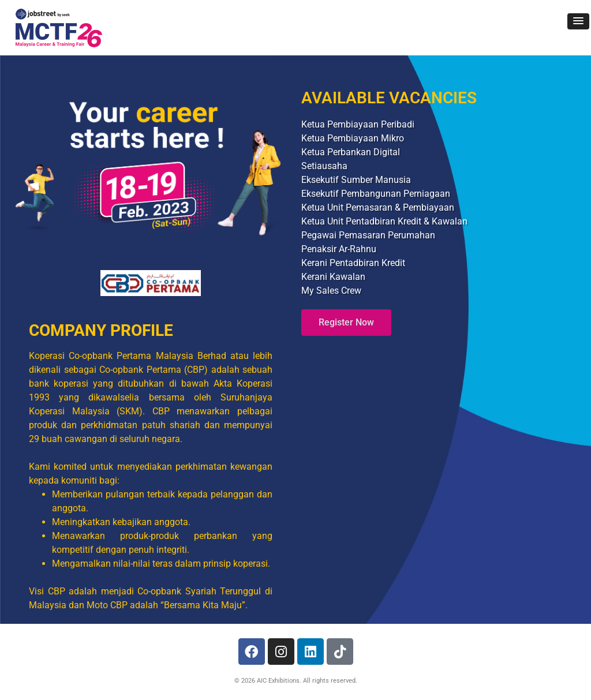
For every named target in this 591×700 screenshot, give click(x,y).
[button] (578, 21)
